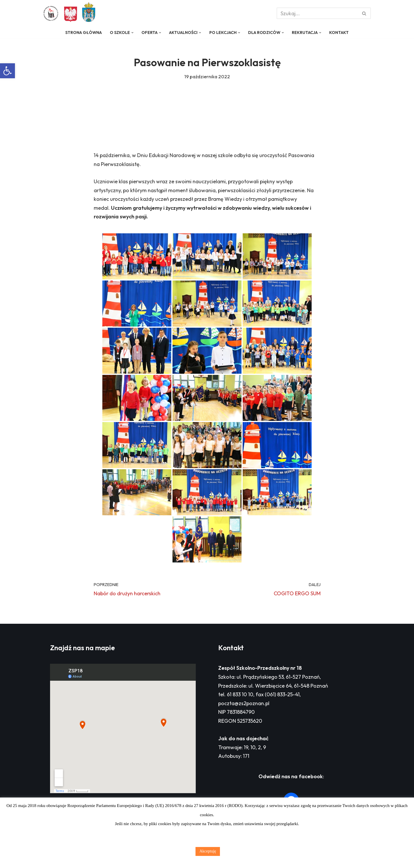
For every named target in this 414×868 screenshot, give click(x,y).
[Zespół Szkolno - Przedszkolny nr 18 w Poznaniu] (52, 14)
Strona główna (84, 33)
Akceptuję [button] (208, 851)
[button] (7, 71)
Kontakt (339, 33)
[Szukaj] (317, 13)
